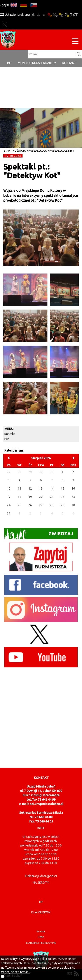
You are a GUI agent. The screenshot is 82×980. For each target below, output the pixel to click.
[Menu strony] (75, 42)
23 (73, 497)
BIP (9, 63)
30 (73, 505)
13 (41, 488)
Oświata (20, 151)
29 (63, 505)
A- (44, 15)
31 (9, 513)
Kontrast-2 (67, 15)
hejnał (41, 932)
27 (41, 505)
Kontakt (69, 63)
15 (63, 488)
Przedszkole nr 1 (62, 151)
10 (9, 488)
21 (52, 497)
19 (30, 497)
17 (9, 497)
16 (73, 488)
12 (30, 488)
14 (52, 488)
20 (41, 497)
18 (19, 497)
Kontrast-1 (61, 15)
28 (52, 505)
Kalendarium (46, 63)
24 (9, 505)
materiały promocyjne (41, 943)
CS (33, 5)
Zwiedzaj (39, 534)
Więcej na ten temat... (16, 972)
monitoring (27, 63)
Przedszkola (38, 151)
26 (30, 505)
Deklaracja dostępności (41, 876)
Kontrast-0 (55, 15)
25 (19, 505)
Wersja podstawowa (50, 15)
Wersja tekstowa (74, 15)
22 (63, 497)
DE (24, 5)
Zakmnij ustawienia (5, 25)
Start (8, 151)
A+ (33, 15)
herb (41, 937)
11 (19, 488)
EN (14, 5)
